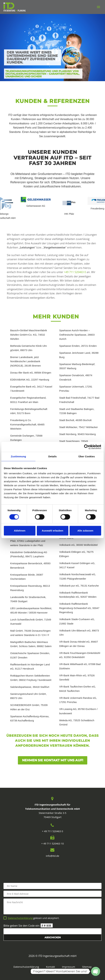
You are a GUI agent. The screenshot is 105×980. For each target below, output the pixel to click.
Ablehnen (20, 531)
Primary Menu (98, 7)
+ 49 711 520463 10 (52, 843)
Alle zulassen (85, 531)
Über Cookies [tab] (87, 456)
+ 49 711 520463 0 (52, 831)
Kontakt (50, 967)
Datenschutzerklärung (20, 918)
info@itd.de (52, 856)
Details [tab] (52, 456)
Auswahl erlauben (52, 531)
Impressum (69, 967)
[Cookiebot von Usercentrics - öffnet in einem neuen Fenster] (87, 447)
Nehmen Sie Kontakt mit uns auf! (53, 760)
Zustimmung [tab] (18, 456)
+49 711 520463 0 (75, 272)
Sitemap (87, 967)
